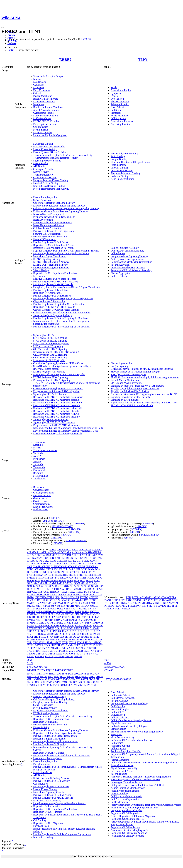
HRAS (68, 589)
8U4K (56, 685)
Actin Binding (118, 156)
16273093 (86, 39)
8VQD (83, 685)
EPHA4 (39, 575)
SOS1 (99, 640)
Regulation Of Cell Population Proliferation (55, 273)
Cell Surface (117, 110)
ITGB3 (116, 603)
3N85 (51, 676)
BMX (76, 558)
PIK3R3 (49, 617)
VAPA (59, 654)
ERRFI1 (31, 578)
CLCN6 (46, 566)
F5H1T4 (41, 670)
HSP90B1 (44, 592)
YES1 (85, 654)
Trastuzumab (40, 442)
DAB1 (77, 569)
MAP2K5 (52, 603)
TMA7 (45, 648)
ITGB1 (175, 600)
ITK (37, 597)
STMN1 (88, 642)
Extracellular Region (121, 90)
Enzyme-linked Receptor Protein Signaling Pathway (59, 206)
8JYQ (30, 685)
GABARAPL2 (57, 583)
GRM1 (95, 586)
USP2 (44, 654)
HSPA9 (71, 592)
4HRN (30, 679)
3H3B (36, 676)
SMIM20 (94, 637)
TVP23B (78, 651)
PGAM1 (60, 614)
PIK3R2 (40, 617)
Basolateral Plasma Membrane (49, 107)
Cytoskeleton (117, 99)
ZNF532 (78, 656)
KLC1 (30, 600)
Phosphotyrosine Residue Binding (50, 702)
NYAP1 (174, 603)
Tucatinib (38, 464)
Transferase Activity (43, 175)
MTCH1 (70, 606)
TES (169, 606)
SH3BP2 (92, 634)
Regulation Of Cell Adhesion (48, 812)
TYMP (98, 651)
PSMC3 (82, 620)
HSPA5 (63, 592)
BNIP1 (83, 558)
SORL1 (92, 640)
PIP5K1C (109, 606)
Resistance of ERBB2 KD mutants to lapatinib (56, 417)
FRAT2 (89, 580)
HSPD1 (79, 592)
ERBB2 (65, 60)
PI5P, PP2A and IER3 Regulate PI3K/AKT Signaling (60, 374)
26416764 (67, 535)
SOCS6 (84, 640)
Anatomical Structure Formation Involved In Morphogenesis (141, 777)
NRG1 (86, 609)
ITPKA (43, 597)
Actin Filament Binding (122, 179)
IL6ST (40, 595)
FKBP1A (45, 580)
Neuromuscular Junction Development (52, 223)
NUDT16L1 (50, 611)
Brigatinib (38, 473)
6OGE (37, 682)
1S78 (65, 674)
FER (71, 578)
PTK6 (75, 623)
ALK (69, 552)
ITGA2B (166, 600)
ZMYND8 (59, 656)
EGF (78, 572)
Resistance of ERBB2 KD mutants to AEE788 (56, 414)
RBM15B (98, 625)
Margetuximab (41, 476)
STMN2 (97, 642)
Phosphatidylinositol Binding (125, 173)
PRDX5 (58, 620)
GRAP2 (49, 586)
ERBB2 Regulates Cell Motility (49, 372)
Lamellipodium (118, 729)
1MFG (30, 674)
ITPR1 (51, 597)
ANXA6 (96, 552)
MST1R (61, 606)
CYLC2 (58, 569)
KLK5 (37, 600)
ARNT (68, 555)
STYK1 (39, 645)
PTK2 (60, 623)
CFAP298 (76, 564)
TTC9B (61, 651)
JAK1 (57, 597)
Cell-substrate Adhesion (123, 698)
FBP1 (56, 578)
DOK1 (98, 569)
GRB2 (73, 586)
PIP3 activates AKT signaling (48, 346)
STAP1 (50, 642)
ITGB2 (108, 603)
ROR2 (70, 628)
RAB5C (64, 625)
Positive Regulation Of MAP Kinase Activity (56, 282)
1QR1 (58, 674)
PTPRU (55, 625)
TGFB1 (100, 645)
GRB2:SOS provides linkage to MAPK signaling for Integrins (142, 369)
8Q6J (50, 685)
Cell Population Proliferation (48, 228)
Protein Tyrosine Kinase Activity (50, 152)
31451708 (76, 529)
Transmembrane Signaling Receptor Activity (56, 158)
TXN (92, 651)
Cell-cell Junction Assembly (125, 248)
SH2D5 (70, 634)
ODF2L (61, 611)
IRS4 (91, 595)
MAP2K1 (32, 603)
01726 (107, 663)
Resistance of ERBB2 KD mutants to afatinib (56, 411)
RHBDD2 (37, 628)
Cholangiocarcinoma (44, 493)
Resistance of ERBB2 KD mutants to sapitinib (56, 400)
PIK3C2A (85, 614)
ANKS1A (77, 552)
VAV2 (72, 654)
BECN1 (56, 558)
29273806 (48, 521)
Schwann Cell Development (47, 234)
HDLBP (46, 589)
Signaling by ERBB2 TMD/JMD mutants (54, 422)
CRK (88, 566)
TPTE (175, 606)
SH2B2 (79, 631)
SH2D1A (96, 631)
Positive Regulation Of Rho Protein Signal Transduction (61, 253)
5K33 (44, 679)
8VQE (90, 685)
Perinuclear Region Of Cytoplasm (50, 135)
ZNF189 (69, 656)
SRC (35, 642)
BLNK (70, 558)
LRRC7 (84, 600)
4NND (38, 679)
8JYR (36, 685)
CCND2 (72, 561)
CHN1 (91, 564)
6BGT (92, 679)
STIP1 (65, 642)
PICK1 (76, 614)
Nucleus (37, 79)
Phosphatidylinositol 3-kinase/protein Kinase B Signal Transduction (67, 287)
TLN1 (143, 60)
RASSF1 (88, 625)
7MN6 (58, 682)
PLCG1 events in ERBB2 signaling (51, 343)
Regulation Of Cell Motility (47, 801)
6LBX (30, 682)
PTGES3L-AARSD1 (46, 623)
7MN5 (51, 682)
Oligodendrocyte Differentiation (49, 301)
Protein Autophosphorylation (48, 758)
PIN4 (56, 617)
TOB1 (96, 648)
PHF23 (68, 614)
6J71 (98, 679)
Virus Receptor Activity (122, 737)
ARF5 (61, 555)
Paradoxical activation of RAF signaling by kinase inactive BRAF (144, 394)
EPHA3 (31, 575)
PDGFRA (32, 614)
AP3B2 (31, 555)
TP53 (30, 651)
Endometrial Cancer (43, 507)
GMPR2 (31, 586)
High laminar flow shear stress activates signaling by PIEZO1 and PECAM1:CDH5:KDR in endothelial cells (144, 404)
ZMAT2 (49, 656)
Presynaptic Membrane (45, 124)
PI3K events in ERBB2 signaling (50, 360)
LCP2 (57, 600)
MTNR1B (157, 603)
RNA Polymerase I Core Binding (50, 147)
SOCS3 (67, 640)
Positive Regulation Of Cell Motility (51, 781)
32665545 (148, 524)
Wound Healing (41, 270)
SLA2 (68, 637)
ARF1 (54, 555)
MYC (30, 609)
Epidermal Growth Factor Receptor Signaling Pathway (61, 211)
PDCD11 (94, 611)
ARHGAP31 (146, 597)
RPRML (78, 628)
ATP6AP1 (87, 555)
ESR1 (39, 578)
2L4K (90, 674)
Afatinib (37, 462)
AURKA (31, 558)
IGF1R (95, 592)
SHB (99, 634)
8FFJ (85, 682)
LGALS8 (65, 600)
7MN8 (65, 682)
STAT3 (58, 642)
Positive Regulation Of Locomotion (51, 786)
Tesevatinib (39, 467)
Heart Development (43, 220)
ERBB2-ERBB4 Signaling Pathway (51, 268)
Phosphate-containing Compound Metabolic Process (59, 803)
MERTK (40, 606)
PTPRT (47, 625)
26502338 (71, 540)
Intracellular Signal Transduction (50, 256)
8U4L (63, 685)
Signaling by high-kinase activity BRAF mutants (135, 389)
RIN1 (58, 628)
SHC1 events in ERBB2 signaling (50, 338)
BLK (63, 558)
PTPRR (39, 625)
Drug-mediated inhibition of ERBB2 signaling (56, 391)
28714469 (81, 540)
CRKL (95, 566)
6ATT (85, 679)
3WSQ (78, 676)
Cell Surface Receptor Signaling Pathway (54, 203)
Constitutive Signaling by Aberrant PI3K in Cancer (59, 363)
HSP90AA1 (97, 589)
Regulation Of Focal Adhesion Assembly (131, 270)
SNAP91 (50, 640)
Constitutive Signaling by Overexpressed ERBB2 (58, 389)
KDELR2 (93, 597)
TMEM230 (67, 648)
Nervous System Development (49, 214)
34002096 (67, 526)
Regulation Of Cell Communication (51, 719)
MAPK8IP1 (64, 603)
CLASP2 (37, 566)
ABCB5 (61, 550)
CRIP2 (82, 566)
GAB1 (30, 583)
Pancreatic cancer (42, 495)
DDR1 (84, 569)
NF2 (73, 609)
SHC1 (30, 637)
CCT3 (80, 561)
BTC (90, 558)
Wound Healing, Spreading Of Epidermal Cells (134, 808)
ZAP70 (31, 656)
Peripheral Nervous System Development (54, 217)
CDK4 (93, 561)
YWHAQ (125, 609)
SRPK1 (42, 642)
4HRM (99, 676)
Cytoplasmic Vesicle (43, 113)
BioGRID (12, 50)
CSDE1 (31, 569)
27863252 (144, 535)
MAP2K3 (42, 603)
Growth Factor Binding (45, 177)
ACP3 (88, 550)
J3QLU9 (50, 670)
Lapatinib (38, 445)
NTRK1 (94, 609)
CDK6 (30, 564)
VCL (117, 609)
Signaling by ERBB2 (44, 335)
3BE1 (30, 676)
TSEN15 (52, 651)
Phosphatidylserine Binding (124, 154)
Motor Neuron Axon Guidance (49, 225)
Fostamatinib (40, 470)
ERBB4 (81, 575)
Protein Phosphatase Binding (125, 791)
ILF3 (47, 595)
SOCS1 (59, 640)
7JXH (44, 682)
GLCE (77, 583)
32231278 (56, 538)
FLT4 (82, 580)
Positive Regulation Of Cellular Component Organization (62, 834)
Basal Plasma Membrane (46, 99)
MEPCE (31, 606)
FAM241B (48, 578)
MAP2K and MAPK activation (126, 383)
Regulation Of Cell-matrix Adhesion (129, 833)
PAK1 (78, 611)
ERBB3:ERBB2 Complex (46, 121)
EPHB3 (56, 575)
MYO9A (38, 609)
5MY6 (59, 679)
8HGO (92, 682)
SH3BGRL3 (80, 634)
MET (48, 606)
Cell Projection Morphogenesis (126, 796)
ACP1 (82, 550)
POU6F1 (89, 617)
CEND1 (66, 564)
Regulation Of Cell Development (127, 836)
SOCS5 (76, 640)
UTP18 (51, 654)
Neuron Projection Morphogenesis (128, 788)
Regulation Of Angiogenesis (47, 293)
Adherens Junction (120, 104)
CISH (98, 564)
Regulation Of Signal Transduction (51, 711)
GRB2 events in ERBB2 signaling (50, 355)
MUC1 (78, 606)
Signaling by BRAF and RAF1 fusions (130, 391)
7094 (107, 660)
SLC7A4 (76, 637)
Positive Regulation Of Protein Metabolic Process (135, 779)
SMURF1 (152, 606)
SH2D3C (61, 634)
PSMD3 (31, 623)
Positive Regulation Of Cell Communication (55, 741)
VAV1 (65, 654)
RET (29, 628)
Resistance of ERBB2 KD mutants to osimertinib (58, 408)
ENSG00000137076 (115, 667)
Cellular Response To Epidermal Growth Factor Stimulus (62, 313)
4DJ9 (122, 679)
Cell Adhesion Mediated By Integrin (129, 726)
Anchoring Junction (121, 124)
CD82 (87, 561)
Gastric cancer (40, 498)
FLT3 (76, 580)
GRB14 (65, 586)
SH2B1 (71, 631)
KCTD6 (84, 597)
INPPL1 (62, 595)
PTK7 (82, 623)
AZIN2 (157, 597)
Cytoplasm (39, 85)
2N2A (96, 674)
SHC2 (37, 637)
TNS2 (82, 648)
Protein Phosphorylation (45, 197)
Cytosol (37, 93)
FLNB (70, 580)
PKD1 (118, 606)
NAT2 (46, 609)
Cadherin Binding (120, 176)
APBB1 (39, 555)
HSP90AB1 (33, 592)
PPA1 (97, 617)
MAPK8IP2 (76, 603)
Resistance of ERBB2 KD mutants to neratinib (57, 405)
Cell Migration (41, 784)
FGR (38, 580)
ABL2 (75, 550)
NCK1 (53, 609)
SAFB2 (31, 631)
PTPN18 (99, 623)
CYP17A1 (68, 569)
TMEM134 (55, 648)
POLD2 (80, 617)
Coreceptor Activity (43, 169)
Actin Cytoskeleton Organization (127, 259)
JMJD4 (71, 597)
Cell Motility (40, 820)
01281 (30, 663)
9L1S (96, 685)
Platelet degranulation (122, 363)
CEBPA (172, 597)
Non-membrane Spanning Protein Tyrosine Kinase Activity (63, 747)
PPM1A (31, 620)
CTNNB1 (40, 569)
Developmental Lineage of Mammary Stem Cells (58, 434)
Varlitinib (38, 453)
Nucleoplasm (40, 82)
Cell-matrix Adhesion (121, 695)
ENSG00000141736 (37, 667)
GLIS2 (85, 583)
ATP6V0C (97, 555)
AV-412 (37, 456)
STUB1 (31, 645)
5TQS (79, 679)
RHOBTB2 (49, 628)
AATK (53, 550)
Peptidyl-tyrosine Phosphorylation (50, 237)
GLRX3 (93, 583)
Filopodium (116, 734)
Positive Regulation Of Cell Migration (52, 795)
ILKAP (54, 595)
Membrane (39, 104)
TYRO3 (31, 654)
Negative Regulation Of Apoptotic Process (55, 279)
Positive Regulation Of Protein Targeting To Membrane (61, 318)
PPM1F (39, 620)
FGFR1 (82, 578)
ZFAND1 (39, 656)
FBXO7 (64, 578)
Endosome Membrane (44, 102)
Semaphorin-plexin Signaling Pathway (52, 315)
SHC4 (50, 637)
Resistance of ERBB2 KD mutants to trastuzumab (58, 397)
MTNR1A (147, 603)
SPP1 (30, 642)
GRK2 (87, 586)
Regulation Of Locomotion (47, 806)
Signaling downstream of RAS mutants (130, 397)
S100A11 (95, 628)
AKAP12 (36, 552)
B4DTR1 (32, 670)
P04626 (59, 670)
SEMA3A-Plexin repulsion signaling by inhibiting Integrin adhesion (145, 377)
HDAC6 (37, 589)
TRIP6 (36, 651)
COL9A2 (63, 566)
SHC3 (43, 637)
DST (44, 572)
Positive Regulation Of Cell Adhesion (52, 296)
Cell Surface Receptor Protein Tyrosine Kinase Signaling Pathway (66, 208)
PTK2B (68, 623)
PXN (139, 606)
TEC (86, 645)
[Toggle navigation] (2, 28)
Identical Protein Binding (46, 183)
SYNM (70, 645)
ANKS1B (87, 552)
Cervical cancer (41, 490)
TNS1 (76, 648)
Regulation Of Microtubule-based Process (54, 245)
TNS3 (89, 648)
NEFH (67, 609)
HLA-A (60, 589)
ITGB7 (131, 603)
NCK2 (60, 609)
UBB (38, 654)
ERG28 (97, 575)
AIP (29, 552)
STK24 (80, 642)
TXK (86, 651)
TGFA (92, 645)
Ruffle (114, 87)
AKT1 (44, 552)
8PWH (43, 685)
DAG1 (108, 600)
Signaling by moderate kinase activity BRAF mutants (137, 386)
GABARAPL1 (41, 583)
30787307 (54, 518)
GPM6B (40, 586)
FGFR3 (99, 578)
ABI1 (128, 597)
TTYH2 (70, 651)
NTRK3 (40, 611)
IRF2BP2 (78, 595)
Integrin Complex (119, 701)
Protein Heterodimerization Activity (51, 189)
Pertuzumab (39, 459)
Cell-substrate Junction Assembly (127, 251)
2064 (29, 660)
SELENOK (41, 631)
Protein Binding (41, 163)
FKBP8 (62, 580)
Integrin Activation (120, 265)
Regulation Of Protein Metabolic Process (131, 740)
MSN (54, 606)
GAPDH (69, 583)
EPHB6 (64, 575)
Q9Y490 (109, 670)
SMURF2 (40, 640)
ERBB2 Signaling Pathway (47, 259)
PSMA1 (73, 620)
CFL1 (84, 564)
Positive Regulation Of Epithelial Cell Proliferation (59, 304)
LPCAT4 (75, 600)
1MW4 (45, 674)
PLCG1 (63, 617)
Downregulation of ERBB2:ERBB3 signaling (56, 352)
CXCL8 (50, 569)
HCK (30, 589)
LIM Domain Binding (122, 170)
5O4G (66, 679)
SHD (56, 637)
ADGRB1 (97, 550)
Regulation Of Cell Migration (48, 823)
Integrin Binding (119, 159)
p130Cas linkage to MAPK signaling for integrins (135, 372)
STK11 (73, 642)
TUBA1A (109, 609)
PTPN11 (89, 623)
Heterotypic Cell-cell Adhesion (126, 782)
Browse (11, 35)
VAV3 (79, 654)
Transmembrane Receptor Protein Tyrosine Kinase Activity (63, 155)
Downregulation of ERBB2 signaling (52, 380)
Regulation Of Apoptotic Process (127, 819)
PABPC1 (70, 611)
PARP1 (85, 611)
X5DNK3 (68, 670)
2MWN (115, 679)
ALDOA (52, 552)
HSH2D (87, 589)
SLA (62, 637)
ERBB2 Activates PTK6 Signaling (50, 377)
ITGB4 (30, 597)
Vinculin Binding (119, 168)
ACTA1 (136, 597)
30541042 (74, 532)
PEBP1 (51, 614)
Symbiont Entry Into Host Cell (126, 751)
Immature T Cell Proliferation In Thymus (54, 248)
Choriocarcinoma (42, 504)
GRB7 (80, 586)
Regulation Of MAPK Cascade (49, 753)
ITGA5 (98, 595)
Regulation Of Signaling (45, 722)
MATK (87, 603)
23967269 (142, 526)
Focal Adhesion (118, 107)
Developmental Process (122, 771)
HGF (53, 589)
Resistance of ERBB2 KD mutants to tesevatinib (57, 403)
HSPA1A (55, 592)
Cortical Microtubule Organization (128, 268)
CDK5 (164, 597)
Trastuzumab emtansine (45, 450)
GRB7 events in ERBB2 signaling (50, 349)
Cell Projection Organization (125, 799)
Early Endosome (41, 90)
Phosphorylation (41, 764)
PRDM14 (49, 620)
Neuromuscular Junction (45, 116)
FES (76, 578)
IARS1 (87, 592)
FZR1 (97, 580)
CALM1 (31, 561)
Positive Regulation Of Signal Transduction (55, 736)
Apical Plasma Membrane (46, 110)
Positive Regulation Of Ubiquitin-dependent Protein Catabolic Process (146, 805)
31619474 (59, 521)
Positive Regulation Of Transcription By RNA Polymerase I (63, 298)
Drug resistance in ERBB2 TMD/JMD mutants (57, 425)
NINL (79, 609)
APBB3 (47, 555)
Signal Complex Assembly (124, 768)
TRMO (44, 651)
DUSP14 (51, 572)
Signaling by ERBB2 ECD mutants (51, 419)
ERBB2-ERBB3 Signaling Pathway (51, 262)
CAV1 (39, 561)
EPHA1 (92, 572)
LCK (51, 600)
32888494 (136, 529)
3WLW (71, 676)
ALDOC (61, 552)
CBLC (46, 561)
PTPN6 (31, 625)
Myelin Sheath (41, 130)
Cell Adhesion (118, 253)
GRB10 (57, 586)
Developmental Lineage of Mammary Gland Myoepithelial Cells (66, 431)
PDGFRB (42, 614)
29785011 (79, 524)
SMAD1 (85, 637)
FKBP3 (54, 580)
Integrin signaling (119, 366)
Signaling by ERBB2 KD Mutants (50, 394)
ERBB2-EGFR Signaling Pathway (50, 265)
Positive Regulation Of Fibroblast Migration (133, 816)
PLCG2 (71, 617)
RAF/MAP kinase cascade (46, 369)
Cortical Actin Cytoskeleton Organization (131, 262)
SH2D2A (41, 634)
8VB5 (76, 685)
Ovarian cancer (41, 501)
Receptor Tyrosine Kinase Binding (50, 180)
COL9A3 (73, 566)
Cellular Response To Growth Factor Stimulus (56, 310)
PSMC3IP (91, 620)
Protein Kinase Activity (45, 149)
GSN (101, 586)
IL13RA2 (32, 595)
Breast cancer (40, 487)
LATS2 (44, 600)
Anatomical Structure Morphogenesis (129, 830)
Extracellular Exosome (122, 121)
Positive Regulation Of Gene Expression (54, 231)
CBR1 (53, 561)
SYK (63, 645)
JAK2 (64, 597)
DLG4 (91, 569)
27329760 (57, 526)
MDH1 (94, 603)
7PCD (72, 682)
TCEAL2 (79, 645)
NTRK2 (31, 611)
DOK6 (38, 572)
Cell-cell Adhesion (120, 276)
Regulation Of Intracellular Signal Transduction (57, 733)
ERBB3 (72, 575)
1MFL (37, 674)
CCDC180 (62, 561)
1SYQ (107, 679)
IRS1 (86, 595)
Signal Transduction (43, 200)
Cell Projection (41, 127)
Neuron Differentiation (45, 239)
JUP (77, 597)
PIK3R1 (31, 617)
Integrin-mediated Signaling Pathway (129, 256)
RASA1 (79, 625)
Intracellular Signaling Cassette (49, 792)
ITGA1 (158, 600)
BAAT (40, 558)
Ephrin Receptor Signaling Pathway (51, 778)
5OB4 (72, 679)
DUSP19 (70, 572)
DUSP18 (61, 572)
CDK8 (37, 564)
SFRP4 (63, 631)
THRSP (31, 648)
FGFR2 (90, 578)
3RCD (63, 676)
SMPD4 (31, 640)
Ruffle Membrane (42, 118)
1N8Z (52, 674)
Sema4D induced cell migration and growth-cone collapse (62, 366)
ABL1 (68, 550)
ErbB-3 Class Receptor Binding (49, 186)
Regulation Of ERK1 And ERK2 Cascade (54, 307)
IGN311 (37, 448)
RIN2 (64, 628)
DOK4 (30, 572)
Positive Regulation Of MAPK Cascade (53, 284)
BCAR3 (47, 558)
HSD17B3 (77, 589)
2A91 (71, 674)
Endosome (39, 87)
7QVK (79, 682)
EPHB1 (48, 575)
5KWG (51, 679)
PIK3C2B (95, 614)
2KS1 (83, 674)
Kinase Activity (41, 172)
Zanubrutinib (40, 479)
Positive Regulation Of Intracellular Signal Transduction (61, 327)
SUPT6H (55, 645)
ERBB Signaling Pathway (46, 713)
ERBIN (89, 575)
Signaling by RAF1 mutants (125, 400)
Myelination (39, 276)
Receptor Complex (43, 132)
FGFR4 (31, 580)
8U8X (69, 685)
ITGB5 (123, 603)
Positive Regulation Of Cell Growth (51, 242)
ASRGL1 (76, 555)
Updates (12, 43)
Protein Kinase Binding (45, 789)
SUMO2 (162, 606)
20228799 (57, 543)
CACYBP (98, 558)
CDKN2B (46, 564)
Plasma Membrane (43, 96)
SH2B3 (87, 631)
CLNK (54, 566)
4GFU (85, 676)
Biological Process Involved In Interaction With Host (137, 785)
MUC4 (86, 606)
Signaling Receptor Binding (47, 161)
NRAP (166, 603)
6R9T (128, 679)
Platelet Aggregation (121, 273)
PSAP (66, 620)
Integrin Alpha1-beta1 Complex (127, 810)
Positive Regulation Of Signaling (50, 744)
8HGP (99, 682)
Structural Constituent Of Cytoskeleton (130, 162)
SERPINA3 (53, 631)
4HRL (92, 676)
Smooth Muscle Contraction (125, 380)
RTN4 (86, 628)
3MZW (44, 676)
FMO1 (138, 600)
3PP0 (57, 676)
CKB (30, 566)
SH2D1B (32, 634)
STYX (47, 645)
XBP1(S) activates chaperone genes (128, 374)
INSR (69, 595)
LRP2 (138, 603)
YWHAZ (93, 654)
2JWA (77, 674)
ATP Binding (40, 166)
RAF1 (71, 625)
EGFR (84, 572)
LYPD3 (92, 600)
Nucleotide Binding (43, 144)
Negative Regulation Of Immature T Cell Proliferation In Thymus (66, 251)
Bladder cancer (41, 509)
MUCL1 (94, 606)
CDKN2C (57, 564)
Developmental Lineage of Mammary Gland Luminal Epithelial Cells (68, 428)
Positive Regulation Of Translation (51, 290)
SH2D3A (51, 634)
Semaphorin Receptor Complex (49, 76)
